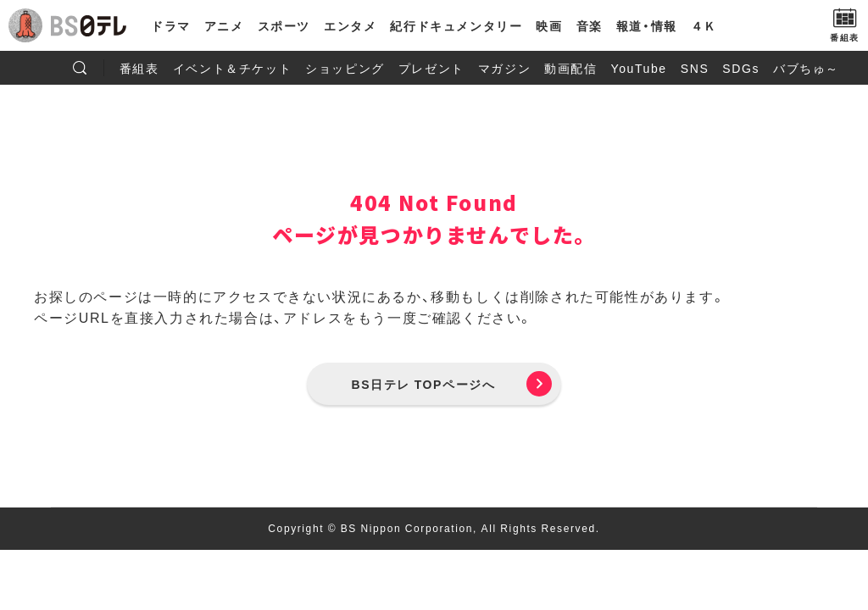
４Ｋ (704, 25)
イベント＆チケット (232, 68)
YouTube (639, 68)
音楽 (590, 25)
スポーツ (284, 25)
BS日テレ (89, 25)
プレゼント (431, 68)
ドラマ (171, 25)
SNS (695, 68)
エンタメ (350, 25)
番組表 (139, 68)
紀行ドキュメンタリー (456, 25)
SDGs (741, 68)
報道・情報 (647, 25)
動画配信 (570, 68)
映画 (549, 25)
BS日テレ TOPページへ (424, 384)
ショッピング (345, 68)
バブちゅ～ (806, 68)
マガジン (504, 68)
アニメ (224, 25)
